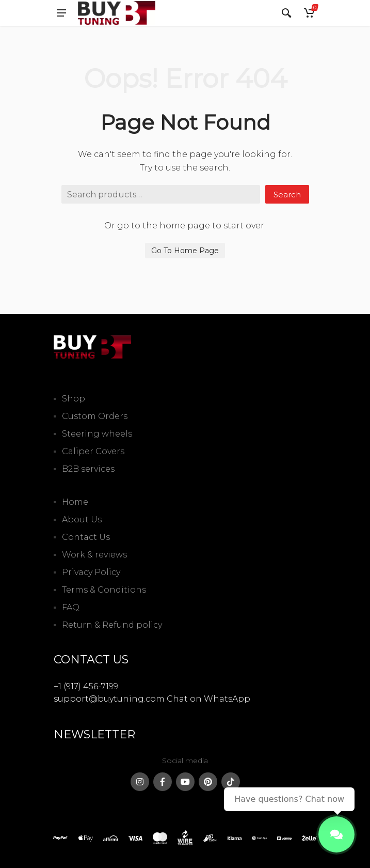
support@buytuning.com (109, 699)
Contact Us (86, 537)
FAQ (71, 607)
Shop (74, 399)
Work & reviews (94, 555)
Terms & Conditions (104, 590)
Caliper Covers (93, 451)
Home (75, 502)
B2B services (88, 469)
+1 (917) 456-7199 (86, 686)
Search (287, 195)
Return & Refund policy (112, 625)
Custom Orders (95, 416)
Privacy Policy (91, 572)
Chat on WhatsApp (208, 699)
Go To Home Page (185, 251)
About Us (82, 520)
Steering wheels (97, 434)
